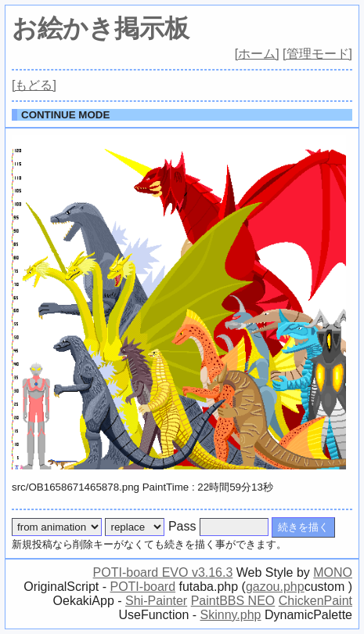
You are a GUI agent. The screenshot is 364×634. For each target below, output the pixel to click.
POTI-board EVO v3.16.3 (163, 572)
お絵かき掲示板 (101, 28)
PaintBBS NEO (233, 601)
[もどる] (34, 85)
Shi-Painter (156, 601)
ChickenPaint (315, 601)
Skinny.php (231, 615)
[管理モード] (317, 54)
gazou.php (275, 587)
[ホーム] (257, 54)
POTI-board (142, 587)
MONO (333, 572)
